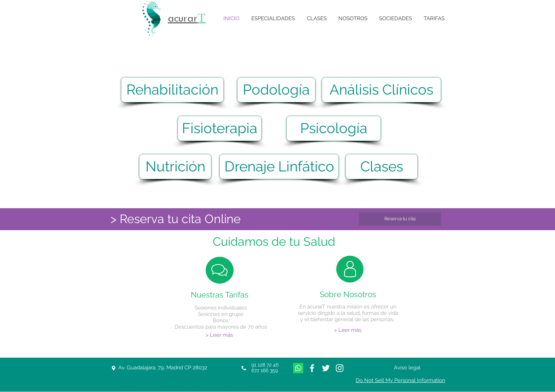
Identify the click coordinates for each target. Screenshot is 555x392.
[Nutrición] (175, 167)
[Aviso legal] (407, 368)
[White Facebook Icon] (312, 368)
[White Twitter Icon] (326, 368)
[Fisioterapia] (220, 128)
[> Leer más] (219, 335)
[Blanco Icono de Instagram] (340, 368)
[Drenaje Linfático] (279, 167)
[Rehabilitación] (172, 90)
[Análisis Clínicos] (381, 90)
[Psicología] (334, 128)
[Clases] (382, 167)
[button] (273, 19)
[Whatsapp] (298, 368)
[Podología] (276, 90)
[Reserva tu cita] (400, 219)
